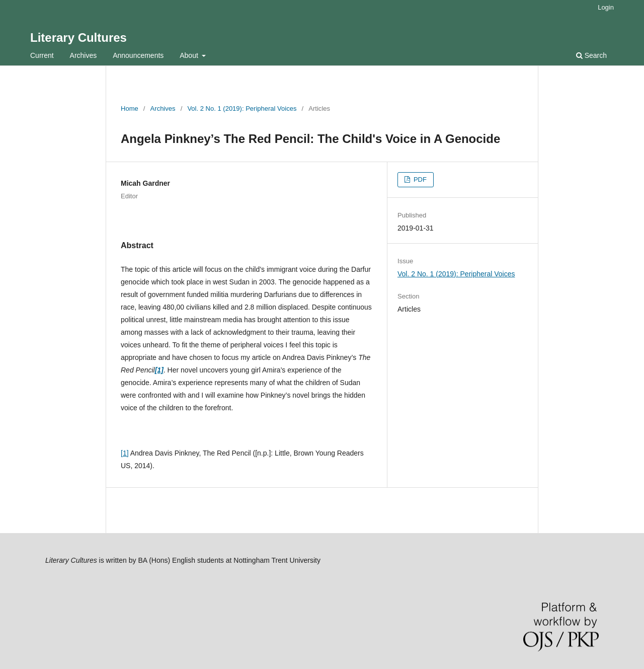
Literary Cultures (78, 38)
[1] (125, 453)
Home (130, 108)
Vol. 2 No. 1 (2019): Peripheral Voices (242, 108)
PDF (419, 179)
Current (42, 55)
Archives (84, 55)
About (190, 55)
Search (591, 55)
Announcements (138, 55)
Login (606, 7)
